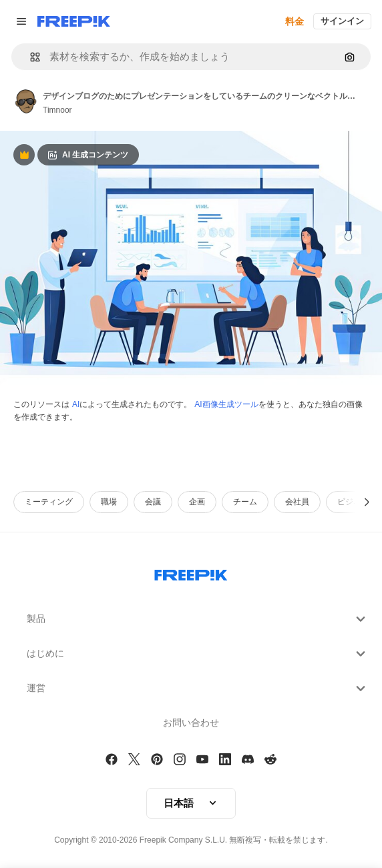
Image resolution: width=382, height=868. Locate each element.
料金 (295, 21)
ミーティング (49, 502)
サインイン (342, 21)
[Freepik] (74, 21)
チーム (245, 502)
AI (76, 404)
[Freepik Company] (191, 572)
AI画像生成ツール (226, 404)
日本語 (191, 803)
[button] (30, 57)
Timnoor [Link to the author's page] (57, 110)
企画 (197, 502)
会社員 (297, 502)
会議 (153, 502)
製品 (198, 619)
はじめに (198, 654)
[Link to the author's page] (25, 101)
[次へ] (367, 502)
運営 (198, 689)
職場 (109, 502)
